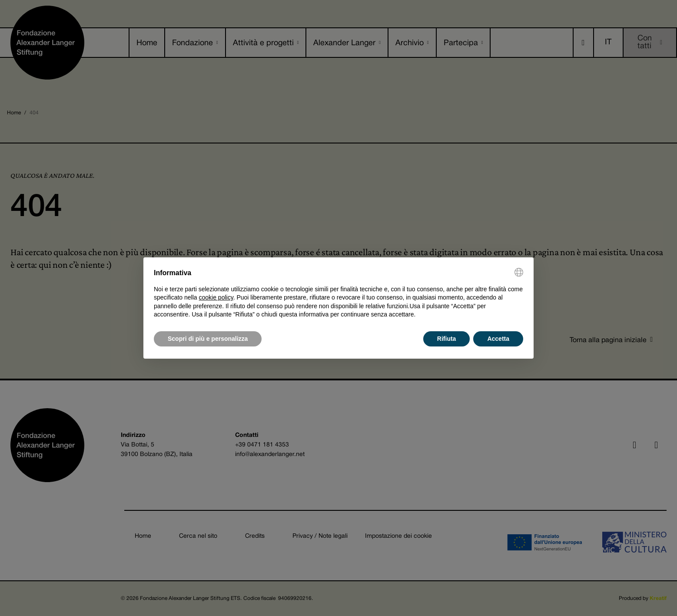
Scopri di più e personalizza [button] (208, 339)
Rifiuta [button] (447, 339)
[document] (338, 293)
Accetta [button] (498, 339)
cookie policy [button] (216, 297)
